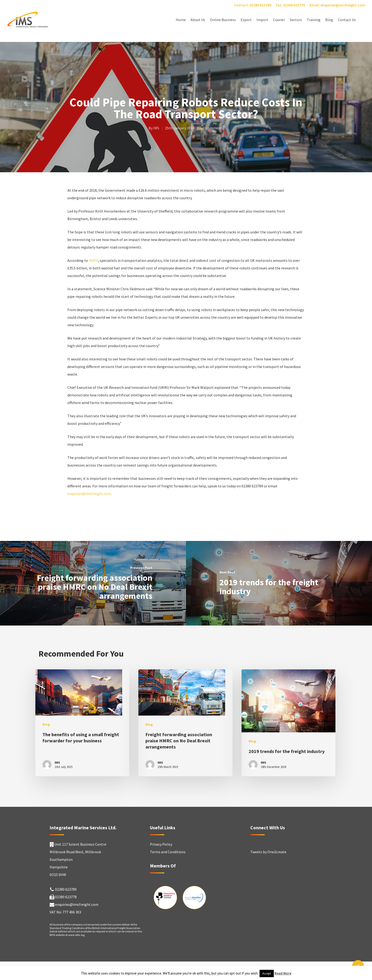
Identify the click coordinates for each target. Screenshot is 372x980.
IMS (156, 128)
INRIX (93, 260)
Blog (329, 20)
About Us (198, 20)
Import (262, 20)
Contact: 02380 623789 (253, 5)
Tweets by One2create (268, 852)
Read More (283, 973)
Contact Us (347, 20)
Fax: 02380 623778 (290, 5)
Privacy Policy (161, 844)
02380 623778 (66, 897)
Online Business (223, 20)
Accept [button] (267, 973)
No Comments (212, 128)
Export (246, 20)
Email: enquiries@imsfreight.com (337, 5)
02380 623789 (66, 889)
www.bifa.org (76, 935)
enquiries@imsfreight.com (89, 494)
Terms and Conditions (168, 852)
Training (314, 20)
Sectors (296, 20)
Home (181, 20)
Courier (279, 20)
